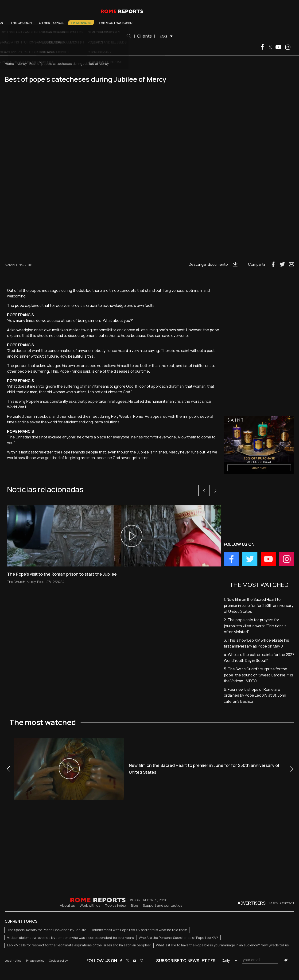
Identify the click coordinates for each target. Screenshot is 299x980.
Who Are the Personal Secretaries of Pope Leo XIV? (178, 938)
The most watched (182, 23)
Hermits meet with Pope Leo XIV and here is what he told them (139, 930)
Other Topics (118, 23)
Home (9, 64)
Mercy (22, 64)
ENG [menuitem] (230, 36)
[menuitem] (231, 36)
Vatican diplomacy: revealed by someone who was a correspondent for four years (70, 938)
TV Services (148, 23)
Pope (44, 23)
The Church (88, 23)
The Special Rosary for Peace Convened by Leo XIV (46, 930)
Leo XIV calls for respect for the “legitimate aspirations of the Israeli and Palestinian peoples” (79, 945)
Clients (211, 36)
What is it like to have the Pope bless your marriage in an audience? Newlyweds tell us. (223, 945)
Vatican (63, 23)
